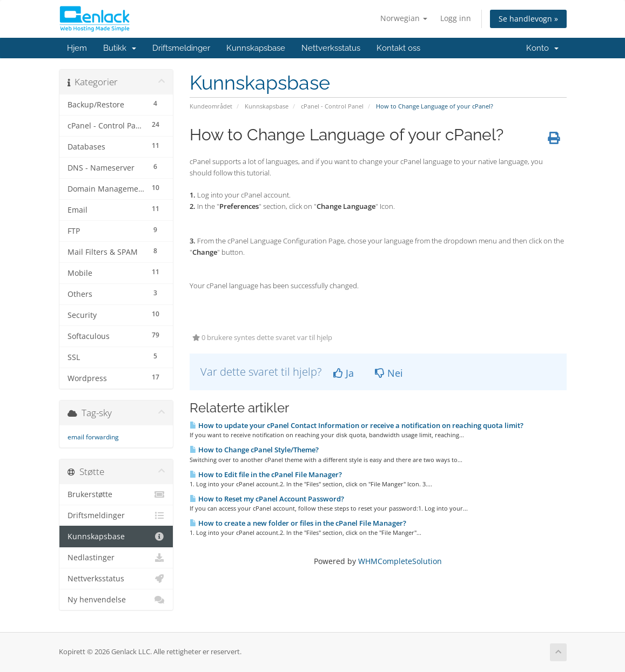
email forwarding (93, 437)
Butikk (120, 48)
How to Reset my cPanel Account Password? (267, 499)
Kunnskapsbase (256, 48)
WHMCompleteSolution (400, 561)
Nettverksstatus (331, 48)
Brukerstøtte (116, 494)
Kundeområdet (211, 106)
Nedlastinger (116, 558)
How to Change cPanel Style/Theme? (254, 450)
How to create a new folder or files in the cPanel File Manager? (298, 523)
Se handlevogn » (528, 19)
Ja (344, 373)
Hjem (77, 48)
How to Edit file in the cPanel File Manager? (266, 474)
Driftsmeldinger (181, 48)
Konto (542, 48)
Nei (389, 373)
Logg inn (456, 18)
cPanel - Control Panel (332, 106)
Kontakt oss (398, 48)
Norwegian (404, 18)
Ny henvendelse (116, 600)
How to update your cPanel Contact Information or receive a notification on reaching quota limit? (357, 425)
